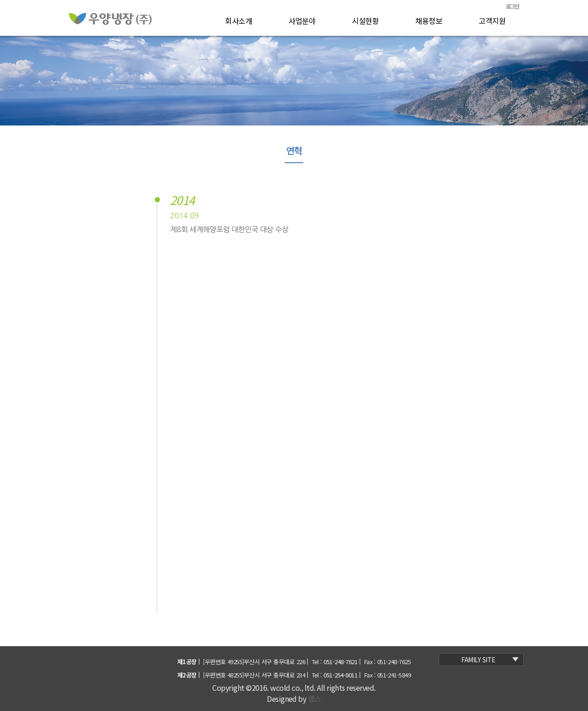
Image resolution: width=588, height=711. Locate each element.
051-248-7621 (340, 662)
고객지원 (492, 21)
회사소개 (238, 21)
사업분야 (302, 21)
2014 (182, 201)
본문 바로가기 (65, 0)
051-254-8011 (340, 675)
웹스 (314, 699)
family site (490, 660)
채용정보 (429, 21)
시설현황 (365, 21)
